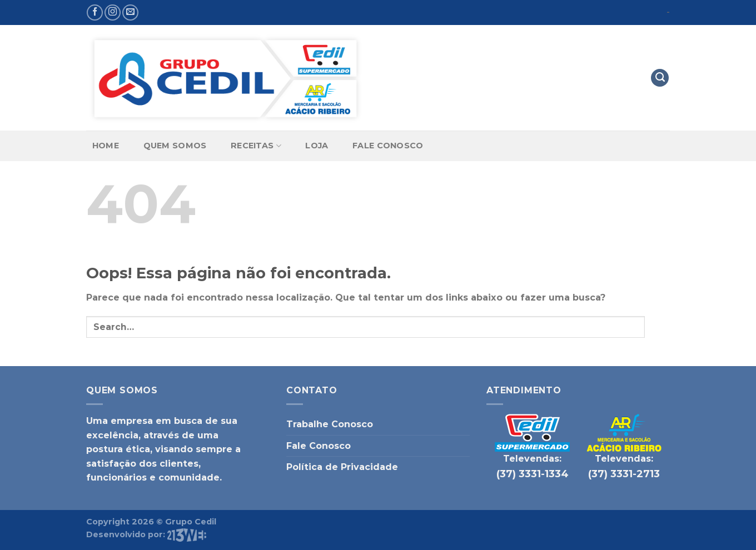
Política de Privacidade (342, 467)
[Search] (660, 78)
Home (106, 146)
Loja (317, 146)
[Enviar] (657, 327)
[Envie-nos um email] (130, 12)
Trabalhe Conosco (330, 424)
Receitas (256, 146)
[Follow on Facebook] (95, 12)
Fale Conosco (388, 146)
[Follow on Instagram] (113, 12)
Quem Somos (175, 146)
